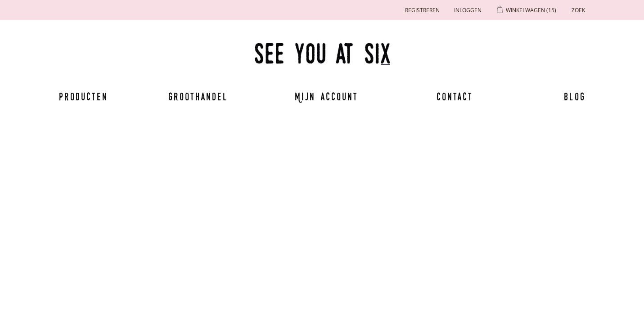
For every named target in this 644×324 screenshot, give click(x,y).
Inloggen (468, 10)
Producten (82, 96)
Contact (455, 96)
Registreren (422, 10)
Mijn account (327, 96)
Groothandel (198, 96)
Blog (575, 96)
